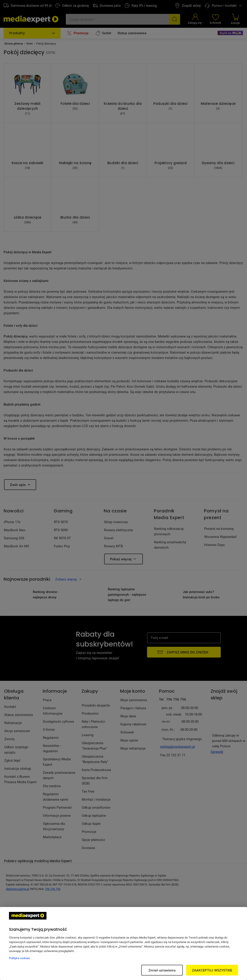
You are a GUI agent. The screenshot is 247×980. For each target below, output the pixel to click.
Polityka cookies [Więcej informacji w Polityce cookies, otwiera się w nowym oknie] (19, 958)
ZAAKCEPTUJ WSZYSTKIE (212, 970)
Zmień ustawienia (162, 970)
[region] (123, 943)
